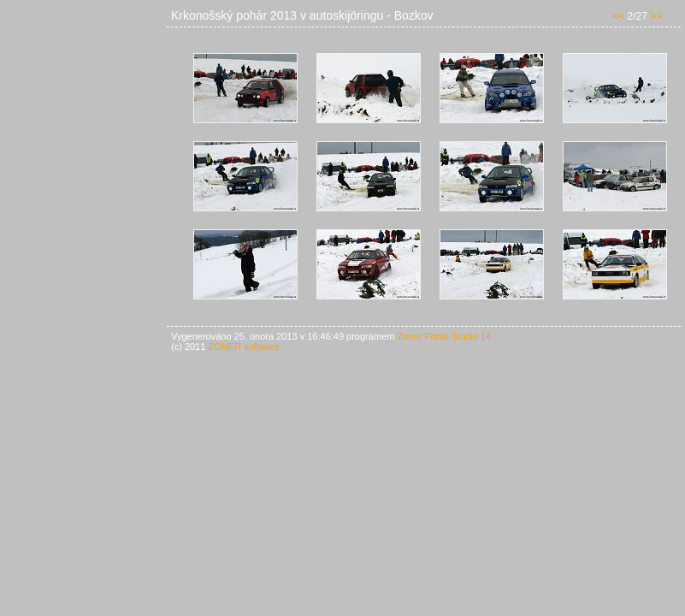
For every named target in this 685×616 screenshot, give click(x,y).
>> (656, 16)
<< (618, 16)
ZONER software (243, 346)
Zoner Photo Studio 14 (444, 336)
